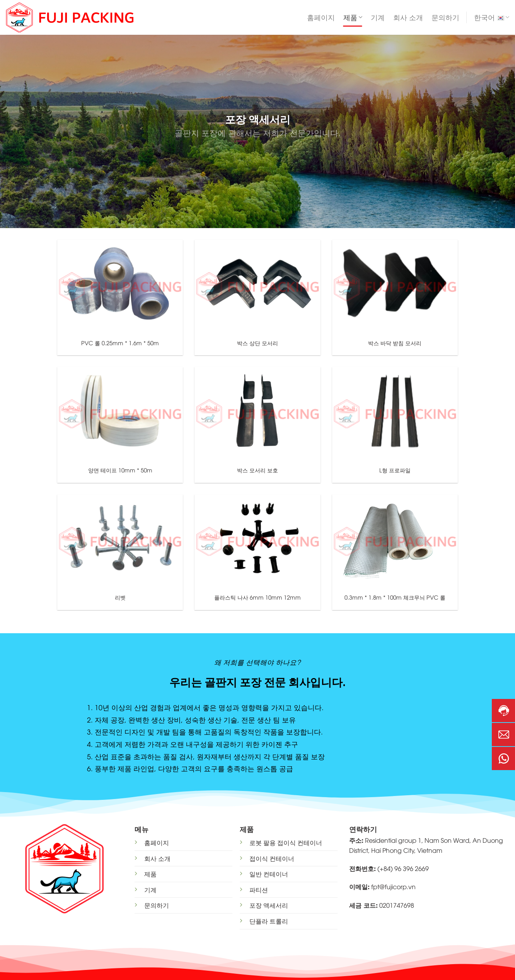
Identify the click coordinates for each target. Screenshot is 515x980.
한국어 (492, 17)
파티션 (259, 890)
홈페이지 (321, 17)
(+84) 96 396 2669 (403, 868)
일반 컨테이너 (269, 874)
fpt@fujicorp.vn (393, 886)
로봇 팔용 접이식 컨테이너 (286, 842)
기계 (378, 17)
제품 (353, 17)
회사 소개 (408, 17)
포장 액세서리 (269, 905)
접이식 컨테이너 (272, 858)
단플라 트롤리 (269, 921)
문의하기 (445, 17)
